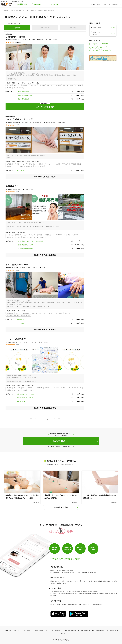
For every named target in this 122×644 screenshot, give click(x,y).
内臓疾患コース (21, 319)
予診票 (104, 4)
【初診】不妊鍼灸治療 (23, 99)
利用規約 (58, 631)
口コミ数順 (73, 28)
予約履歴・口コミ (95, 4)
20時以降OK (106, 44)
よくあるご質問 (26, 631)
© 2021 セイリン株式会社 (61, 640)
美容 (93, 47)
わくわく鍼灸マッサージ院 (19, 119)
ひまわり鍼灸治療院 (16, 339)
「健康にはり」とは (10, 631)
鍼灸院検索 (23, 4)
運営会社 (63, 633)
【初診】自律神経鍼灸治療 (24, 95)
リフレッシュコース (23, 323)
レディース (95, 51)
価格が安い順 (45, 28)
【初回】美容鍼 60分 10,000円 (25, 245)
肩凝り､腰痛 (20, 170)
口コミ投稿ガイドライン (43, 631)
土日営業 (94, 44)
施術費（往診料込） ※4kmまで (26, 394)
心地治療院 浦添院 (15, 37)
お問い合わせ (114, 631)
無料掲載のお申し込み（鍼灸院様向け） (93, 631)
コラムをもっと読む (61, 507)
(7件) (20, 42)
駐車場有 (106, 51)
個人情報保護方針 (71, 631)
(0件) (18, 125)
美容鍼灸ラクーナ (14, 186)
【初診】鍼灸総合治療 (23, 92)
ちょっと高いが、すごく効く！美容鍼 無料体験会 (31, 241)
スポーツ (102, 47)
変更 (113, 28)
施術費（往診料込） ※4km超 (25, 398)
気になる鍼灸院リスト (115, 4)
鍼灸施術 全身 (21, 402)
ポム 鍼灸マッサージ (17, 265)
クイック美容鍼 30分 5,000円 (25, 249)
